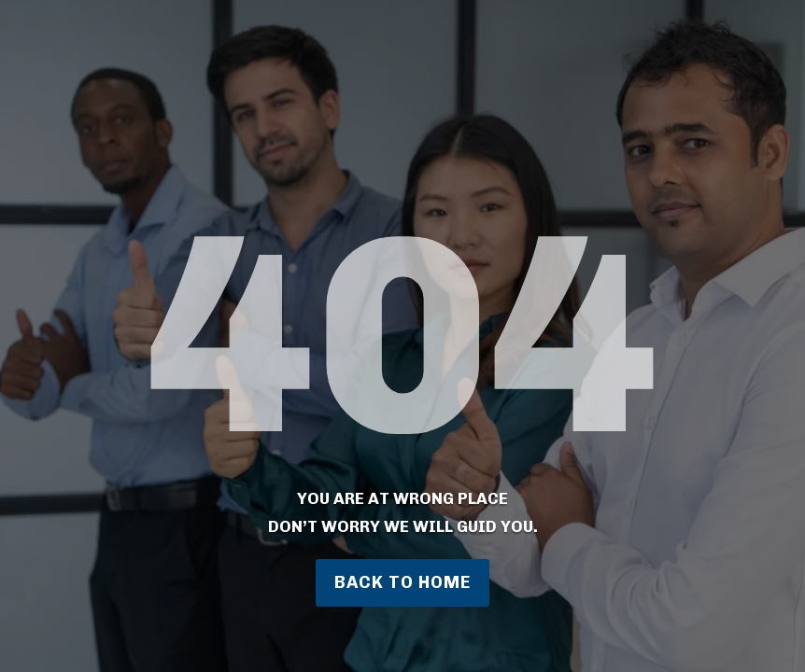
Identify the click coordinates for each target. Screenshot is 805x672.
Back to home (402, 582)
